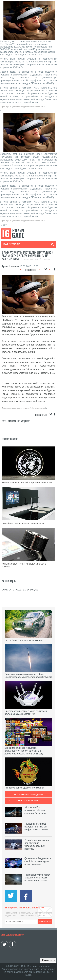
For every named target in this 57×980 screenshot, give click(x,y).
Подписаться (45, 922)
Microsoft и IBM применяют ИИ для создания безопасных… (37, 810)
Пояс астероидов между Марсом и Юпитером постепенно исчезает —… (38, 878)
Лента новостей (31, 259)
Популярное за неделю (29, 794)
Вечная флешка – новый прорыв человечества (27, 483)
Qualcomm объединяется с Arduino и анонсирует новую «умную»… (38, 861)
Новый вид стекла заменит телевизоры (23, 523)
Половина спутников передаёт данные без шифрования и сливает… (38, 827)
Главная (46, 259)
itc (45, 107)
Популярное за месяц (29, 801)
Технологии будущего (19, 421)
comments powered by (20, 590)
